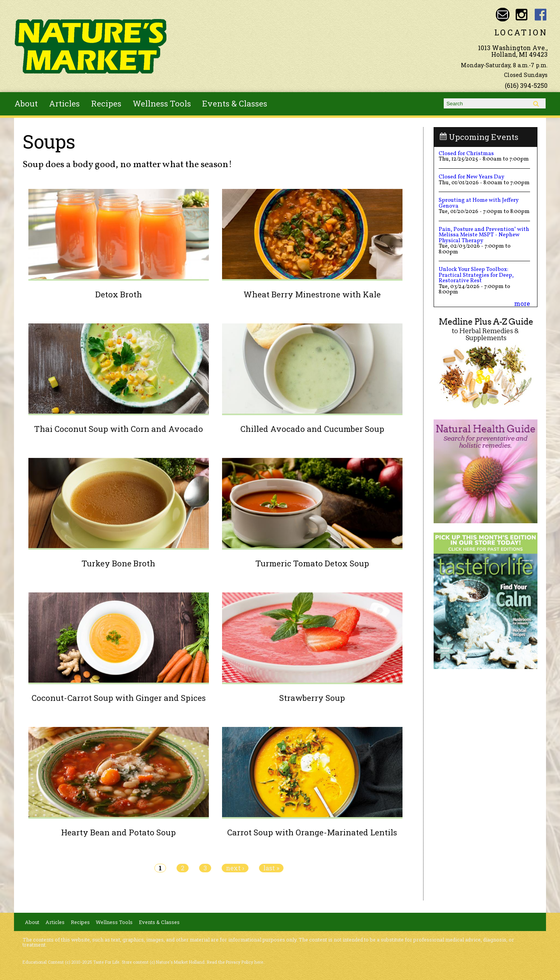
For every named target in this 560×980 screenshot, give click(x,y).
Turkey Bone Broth (118, 563)
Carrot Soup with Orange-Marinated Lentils (312, 832)
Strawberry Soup (312, 698)
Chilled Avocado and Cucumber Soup (312, 429)
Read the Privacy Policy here (235, 962)
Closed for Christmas (466, 154)
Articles (64, 103)
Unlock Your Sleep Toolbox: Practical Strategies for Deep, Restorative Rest (476, 275)
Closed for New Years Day (472, 177)
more (522, 303)
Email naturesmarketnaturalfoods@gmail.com (503, 15)
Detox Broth (119, 294)
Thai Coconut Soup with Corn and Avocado (119, 429)
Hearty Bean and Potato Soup (118, 832)
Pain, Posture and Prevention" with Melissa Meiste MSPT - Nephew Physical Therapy (484, 235)
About (26, 103)
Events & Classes (235, 103)
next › (235, 868)
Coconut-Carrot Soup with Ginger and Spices (119, 698)
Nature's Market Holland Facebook (541, 15)
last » (271, 868)
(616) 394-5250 (526, 85)
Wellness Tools (162, 103)
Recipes (106, 103)
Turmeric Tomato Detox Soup (312, 563)
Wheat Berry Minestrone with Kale (312, 294)
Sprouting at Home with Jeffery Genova (479, 203)
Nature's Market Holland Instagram (522, 15)
